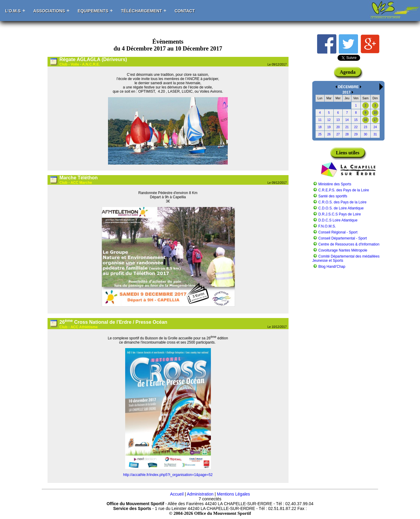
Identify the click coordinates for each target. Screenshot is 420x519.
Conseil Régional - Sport (338, 232)
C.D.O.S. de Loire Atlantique (341, 208)
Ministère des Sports (335, 184)
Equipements (93, 11)
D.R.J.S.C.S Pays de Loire (340, 214)
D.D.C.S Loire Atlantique (338, 220)
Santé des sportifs (333, 196)
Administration (200, 494)
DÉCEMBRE (349, 87)
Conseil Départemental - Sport (343, 238)
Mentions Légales (233, 494)
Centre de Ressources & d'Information (349, 244)
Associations (49, 11)
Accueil (177, 494)
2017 (346, 92)
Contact (185, 11)
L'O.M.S (13, 11)
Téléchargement (141, 11)
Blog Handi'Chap (332, 267)
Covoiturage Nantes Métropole (343, 250)
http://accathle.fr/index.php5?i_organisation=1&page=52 (168, 475)
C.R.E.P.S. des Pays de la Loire (344, 190)
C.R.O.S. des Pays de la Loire (342, 202)
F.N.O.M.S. (327, 226)
